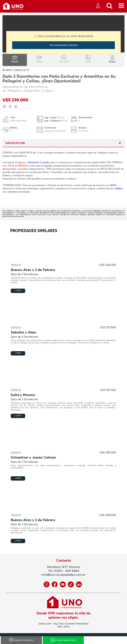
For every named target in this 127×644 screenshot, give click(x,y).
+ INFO (18, 291)
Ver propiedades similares (64, 45)
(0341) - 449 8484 (66, 571)
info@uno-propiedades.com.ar (64, 575)
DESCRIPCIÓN (15, 143)
